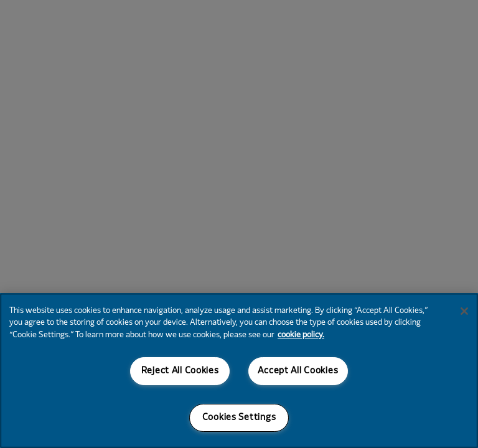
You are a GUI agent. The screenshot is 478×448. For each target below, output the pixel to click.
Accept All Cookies (298, 371)
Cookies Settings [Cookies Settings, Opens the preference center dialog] (239, 418)
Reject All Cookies (180, 371)
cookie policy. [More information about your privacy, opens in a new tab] (301, 335)
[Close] (464, 311)
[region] (239, 371)
